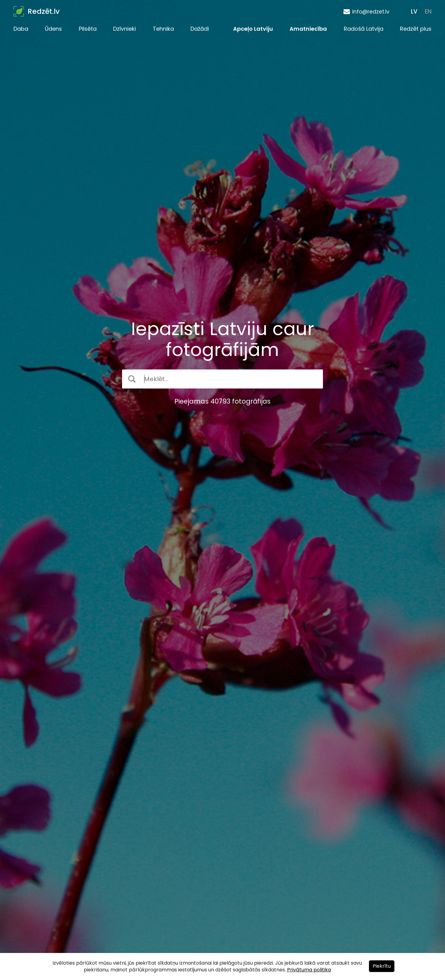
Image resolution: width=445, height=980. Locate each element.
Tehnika (163, 29)
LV (414, 12)
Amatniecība (308, 29)
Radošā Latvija (364, 29)
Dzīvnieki (125, 29)
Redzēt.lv (44, 11)
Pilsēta (88, 29)
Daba (21, 29)
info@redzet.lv (371, 12)
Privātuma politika (309, 970)
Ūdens (53, 29)
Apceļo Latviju (253, 29)
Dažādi (200, 29)
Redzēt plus (416, 29)
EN (428, 12)
